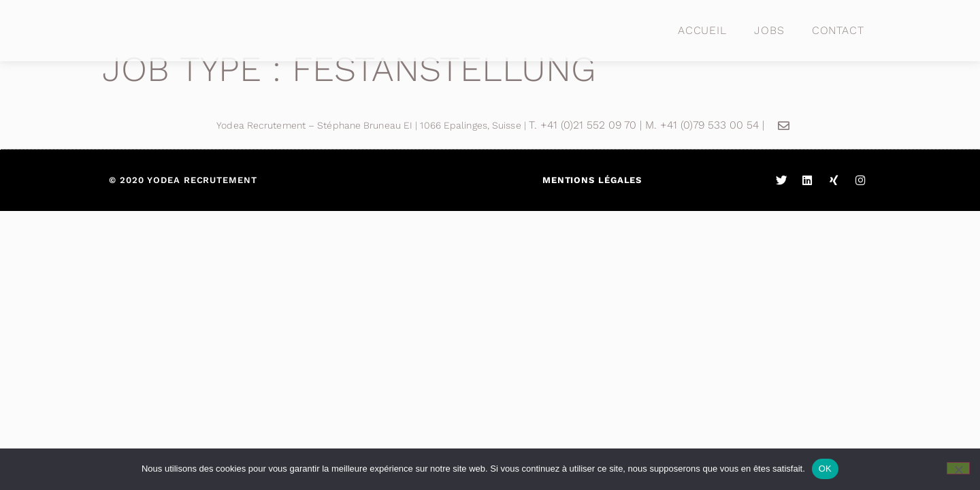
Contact (838, 30)
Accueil (702, 30)
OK (825, 469)
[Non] (958, 468)
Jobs (769, 30)
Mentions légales (592, 180)
